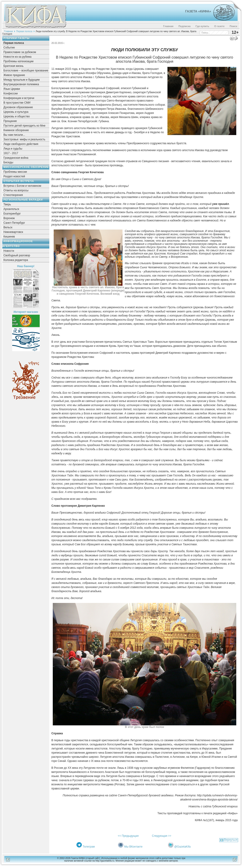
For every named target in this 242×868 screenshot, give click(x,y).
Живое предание (14, 75)
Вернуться (231, 840)
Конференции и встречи (19, 98)
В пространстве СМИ (17, 103)
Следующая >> (161, 836)
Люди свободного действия (21, 144)
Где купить (202, 26)
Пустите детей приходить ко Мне (24, 126)
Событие (9, 48)
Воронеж (9, 218)
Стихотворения (13, 195)
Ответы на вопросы (16, 190)
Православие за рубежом (20, 52)
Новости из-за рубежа (17, 57)
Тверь (7, 204)
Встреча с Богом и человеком (22, 186)
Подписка (185, 26)
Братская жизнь (13, 66)
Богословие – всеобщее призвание (26, 71)
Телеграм (89, 847)
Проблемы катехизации (18, 61)
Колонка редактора (16, 260)
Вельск (8, 227)
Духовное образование (18, 107)
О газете (219, 26)
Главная (168, 26)
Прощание (10, 121)
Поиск (233, 26)
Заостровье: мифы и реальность (24, 139)
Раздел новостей (14, 176)
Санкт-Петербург (14, 223)
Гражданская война (16, 158)
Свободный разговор (17, 255)
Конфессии (11, 93)
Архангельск (11, 209)
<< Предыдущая (128, 836)
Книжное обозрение (16, 130)
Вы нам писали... (14, 135)
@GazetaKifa (182, 847)
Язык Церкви (12, 89)
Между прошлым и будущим (22, 80)
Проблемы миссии (15, 172)
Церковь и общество (17, 116)
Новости (9, 251)
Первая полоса (24, 31)
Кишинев (9, 237)
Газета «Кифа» (198, 11)
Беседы (8, 162)
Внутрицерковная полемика (21, 84)
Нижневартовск (13, 232)
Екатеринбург (12, 214)
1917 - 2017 (11, 153)
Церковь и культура (16, 112)
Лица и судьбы (13, 149)
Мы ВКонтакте (133, 847)
